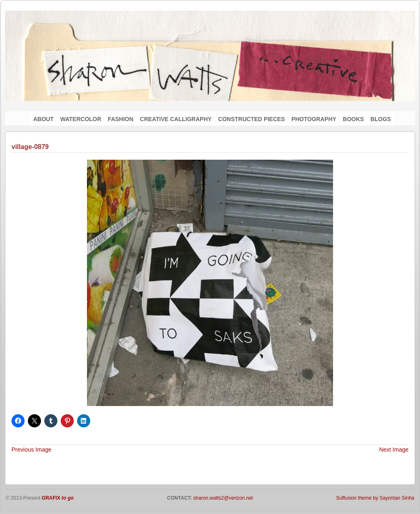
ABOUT (43, 119)
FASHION (121, 119)
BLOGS (381, 119)
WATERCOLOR (81, 119)
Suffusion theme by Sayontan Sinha (375, 498)
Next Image (394, 450)
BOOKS (353, 119)
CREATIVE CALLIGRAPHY (176, 119)
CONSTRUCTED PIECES (252, 119)
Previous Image (31, 450)
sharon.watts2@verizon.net (223, 498)
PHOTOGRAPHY (314, 119)
